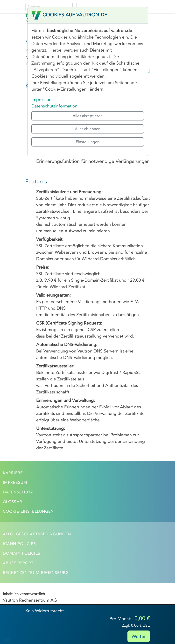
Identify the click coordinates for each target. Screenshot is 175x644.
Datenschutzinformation (54, 106)
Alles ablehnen (88, 129)
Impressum (42, 100)
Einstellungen (88, 142)
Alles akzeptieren (88, 116)
